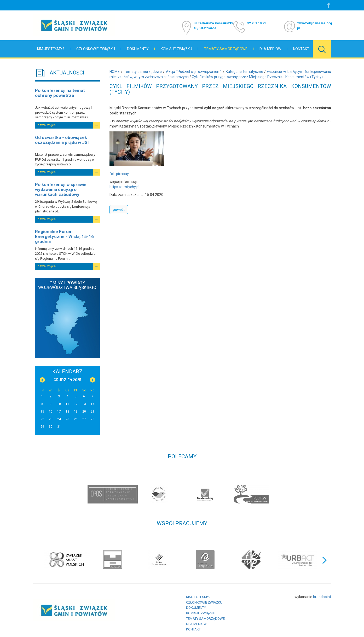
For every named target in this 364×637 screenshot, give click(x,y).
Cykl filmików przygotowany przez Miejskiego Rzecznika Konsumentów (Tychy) (257, 77)
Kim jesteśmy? (51, 49)
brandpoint (322, 597)
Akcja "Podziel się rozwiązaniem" (194, 72)
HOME (115, 72)
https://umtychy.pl (124, 187)
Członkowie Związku (96, 49)
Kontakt (301, 49)
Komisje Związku (176, 49)
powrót (119, 210)
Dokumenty (138, 49)
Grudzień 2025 (67, 380)
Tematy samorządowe (226, 49)
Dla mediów (270, 49)
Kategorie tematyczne (244, 72)
